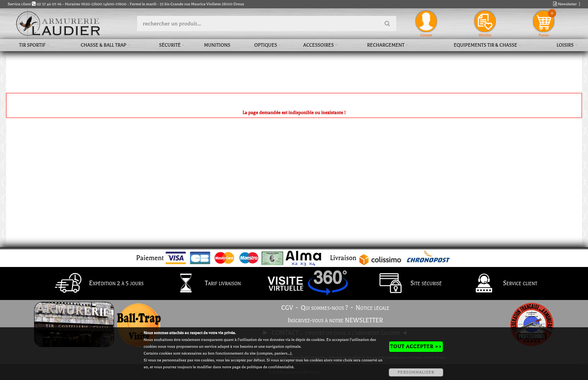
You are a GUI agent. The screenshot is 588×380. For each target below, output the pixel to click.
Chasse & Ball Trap (103, 45)
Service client (501, 284)
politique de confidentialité (270, 367)
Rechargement (386, 45)
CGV (287, 308)
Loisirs (565, 45)
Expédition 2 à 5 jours (97, 284)
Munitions (217, 45)
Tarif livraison (204, 284)
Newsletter (565, 4)
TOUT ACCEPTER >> (416, 346)
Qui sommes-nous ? (324, 308)
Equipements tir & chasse (485, 45)
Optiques (266, 45)
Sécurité (170, 45)
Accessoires (318, 45)
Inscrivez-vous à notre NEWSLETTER (335, 320)
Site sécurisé (407, 284)
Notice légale (373, 308)
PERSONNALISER (416, 372)
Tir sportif (32, 45)
